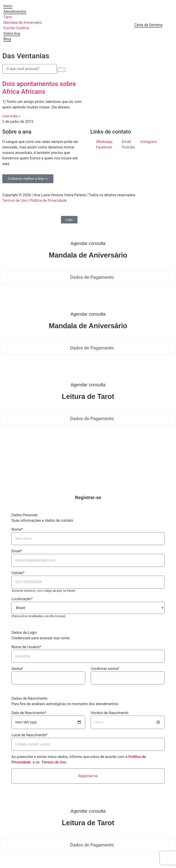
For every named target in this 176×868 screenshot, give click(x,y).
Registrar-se (88, 776)
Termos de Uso (15, 200)
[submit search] (61, 70)
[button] (88, 277)
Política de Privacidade (48, 200)
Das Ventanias (26, 56)
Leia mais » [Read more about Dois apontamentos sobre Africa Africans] (11, 116)
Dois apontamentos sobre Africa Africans (39, 88)
